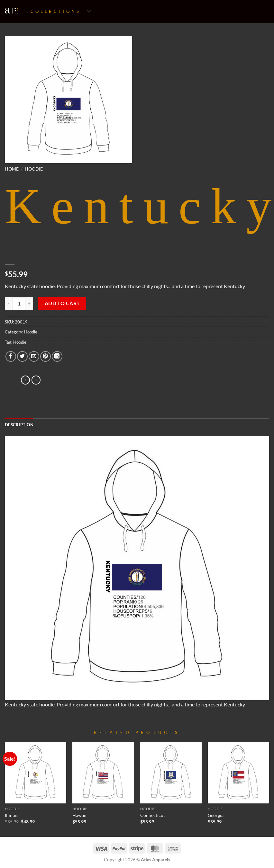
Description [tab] (19, 425)
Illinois (12, 815)
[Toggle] (89, 12)
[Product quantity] (19, 304)
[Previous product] (36, 380)
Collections (56, 11)
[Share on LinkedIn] (57, 356)
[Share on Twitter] (22, 356)
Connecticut (153, 815)
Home (12, 169)
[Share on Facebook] (11, 356)
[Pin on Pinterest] (46, 356)
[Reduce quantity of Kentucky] (9, 304)
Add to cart (62, 303)
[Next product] (25, 380)
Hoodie (34, 169)
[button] (13, 155)
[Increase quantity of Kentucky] (29, 304)
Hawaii (79, 815)
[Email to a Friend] (34, 356)
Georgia (216, 815)
